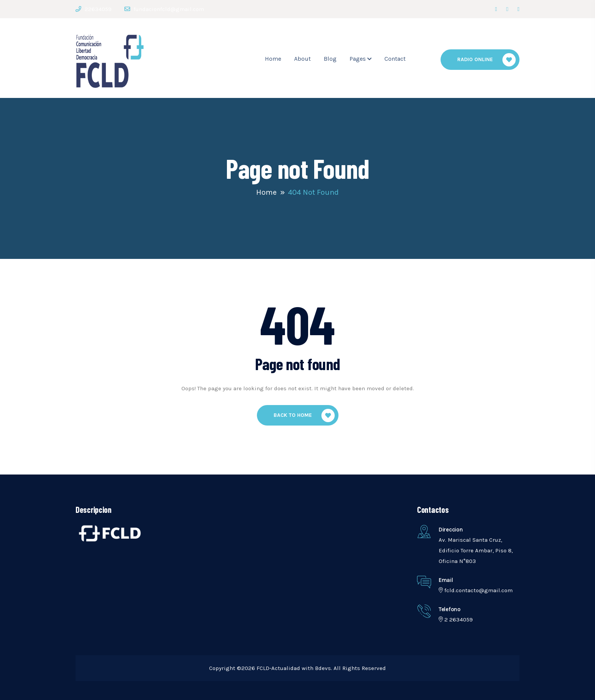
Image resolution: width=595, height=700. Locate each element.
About (302, 59)
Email (446, 580)
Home (273, 59)
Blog (330, 59)
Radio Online (486, 60)
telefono (450, 609)
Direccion (451, 530)
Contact (395, 59)
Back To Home (304, 415)
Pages (358, 59)
